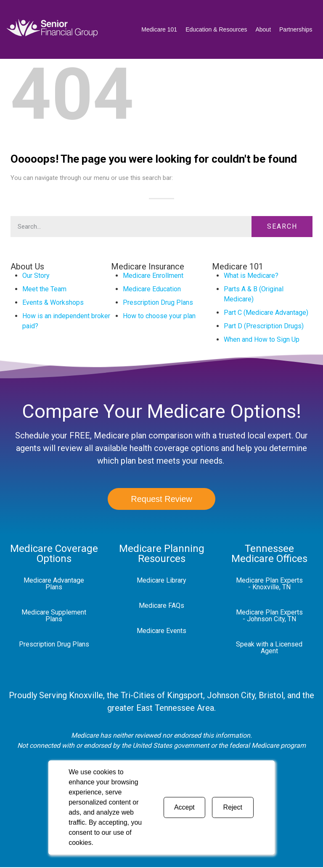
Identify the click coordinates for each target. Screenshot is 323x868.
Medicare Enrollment (153, 276)
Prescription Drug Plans (158, 302)
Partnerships (296, 29)
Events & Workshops (53, 302)
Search (282, 226)
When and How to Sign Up (262, 339)
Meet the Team (44, 289)
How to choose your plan (159, 316)
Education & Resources (216, 29)
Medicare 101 (159, 29)
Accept (184, 807)
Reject (233, 807)
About (263, 29)
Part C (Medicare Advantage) (266, 313)
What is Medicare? (251, 276)
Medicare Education (152, 289)
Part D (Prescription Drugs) (264, 326)
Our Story (36, 276)
